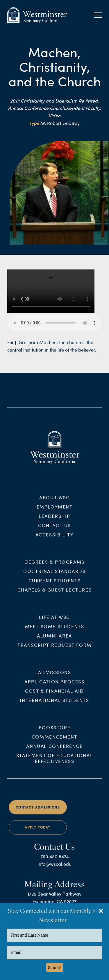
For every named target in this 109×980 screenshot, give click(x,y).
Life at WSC (54, 622)
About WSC (54, 502)
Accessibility (55, 539)
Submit (54, 967)
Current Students (55, 585)
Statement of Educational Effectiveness (54, 763)
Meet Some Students (55, 631)
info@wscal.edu (54, 868)
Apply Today (38, 832)
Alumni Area (54, 640)
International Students (54, 705)
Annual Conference (54, 750)
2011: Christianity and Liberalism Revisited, (54, 101)
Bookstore (54, 732)
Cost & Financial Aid (54, 695)
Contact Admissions (38, 812)
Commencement (54, 741)
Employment (55, 511)
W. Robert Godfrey (60, 123)
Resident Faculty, (84, 108)
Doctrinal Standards (54, 576)
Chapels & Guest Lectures (54, 594)
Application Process (54, 686)
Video (54, 115)
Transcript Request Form (54, 650)
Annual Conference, (29, 108)
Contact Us (54, 530)
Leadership (54, 521)
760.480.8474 (54, 861)
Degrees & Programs (54, 567)
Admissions (55, 677)
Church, (58, 108)
